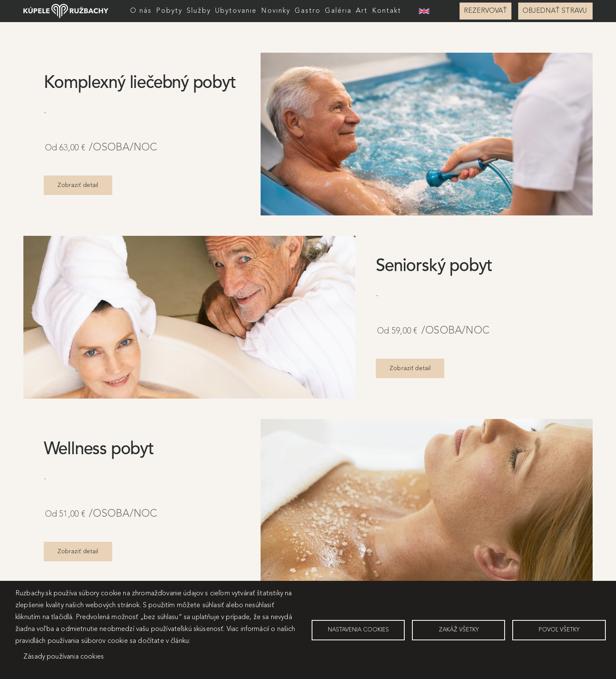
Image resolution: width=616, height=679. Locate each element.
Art (362, 11)
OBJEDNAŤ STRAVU (555, 11)
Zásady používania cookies (64, 657)
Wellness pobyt (99, 450)
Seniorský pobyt (434, 266)
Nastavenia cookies (358, 630)
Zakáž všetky (459, 630)
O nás (141, 11)
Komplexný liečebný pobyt (140, 83)
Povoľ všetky (559, 630)
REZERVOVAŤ (485, 11)
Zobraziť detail (78, 185)
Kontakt (387, 11)
